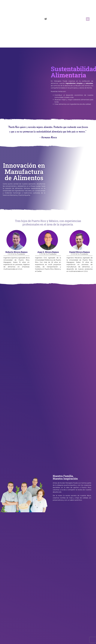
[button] (88, 18)
